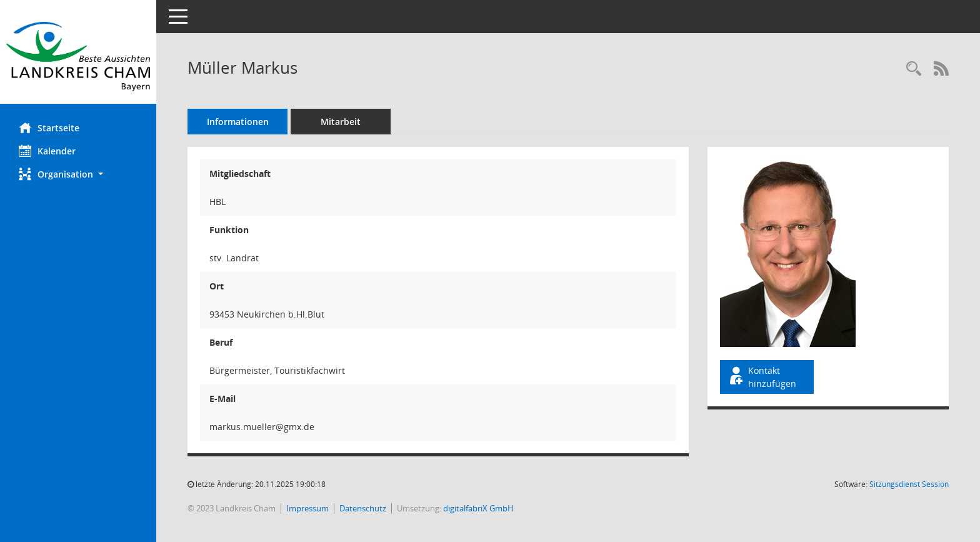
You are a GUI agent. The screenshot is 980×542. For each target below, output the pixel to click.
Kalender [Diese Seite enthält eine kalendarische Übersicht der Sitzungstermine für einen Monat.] (47, 151)
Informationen (238, 122)
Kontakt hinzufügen (762, 377)
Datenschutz (363, 508)
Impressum (307, 508)
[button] (78, 174)
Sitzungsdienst (909, 484)
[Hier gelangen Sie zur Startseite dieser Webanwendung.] (78, 57)
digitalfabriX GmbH (478, 508)
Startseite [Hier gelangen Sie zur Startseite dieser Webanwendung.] (49, 128)
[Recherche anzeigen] (914, 69)
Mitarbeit (341, 122)
